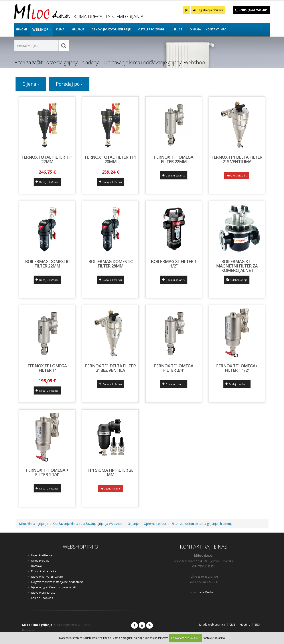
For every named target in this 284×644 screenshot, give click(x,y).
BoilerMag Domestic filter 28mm (110, 264)
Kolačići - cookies (42, 598)
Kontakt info (216, 29)
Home (22, 29)
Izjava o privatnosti (43, 593)
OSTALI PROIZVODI (151, 29)
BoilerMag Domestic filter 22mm (47, 264)
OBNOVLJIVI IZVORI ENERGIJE (111, 29)
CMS (232, 625)
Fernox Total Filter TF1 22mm (47, 159)
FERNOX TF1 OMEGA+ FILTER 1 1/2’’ (237, 368)
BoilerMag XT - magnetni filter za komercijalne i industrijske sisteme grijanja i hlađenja (237, 270)
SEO (257, 625)
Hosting (245, 625)
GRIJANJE (78, 29)
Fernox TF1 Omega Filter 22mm (174, 159)
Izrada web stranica (212, 625)
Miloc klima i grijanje (34, 524)
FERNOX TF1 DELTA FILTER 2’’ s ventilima (237, 159)
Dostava (36, 566)
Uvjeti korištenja (41, 555)
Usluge (177, 29)
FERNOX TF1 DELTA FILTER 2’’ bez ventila (110, 368)
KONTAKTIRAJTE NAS (204, 547)
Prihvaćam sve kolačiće (185, 638)
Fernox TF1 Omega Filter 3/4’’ (174, 368)
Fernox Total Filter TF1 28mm (110, 159)
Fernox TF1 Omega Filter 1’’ (47, 368)
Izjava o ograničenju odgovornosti (53, 587)
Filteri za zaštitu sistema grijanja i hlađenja (202, 524)
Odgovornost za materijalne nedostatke (57, 582)
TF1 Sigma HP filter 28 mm (110, 472)
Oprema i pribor (155, 524)
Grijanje (133, 524)
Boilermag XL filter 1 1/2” (174, 264)
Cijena (31, 84)
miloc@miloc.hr (208, 592)
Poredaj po (69, 84)
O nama (195, 29)
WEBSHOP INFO (80, 547)
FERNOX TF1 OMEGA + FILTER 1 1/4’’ (47, 472)
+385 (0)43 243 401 (253, 10)
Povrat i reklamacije (44, 571)
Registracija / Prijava (208, 10)
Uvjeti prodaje (40, 561)
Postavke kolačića (214, 638)
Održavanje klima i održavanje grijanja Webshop (88, 524)
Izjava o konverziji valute (47, 577)
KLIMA (60, 29)
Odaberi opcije (237, 280)
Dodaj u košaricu (47, 182)
